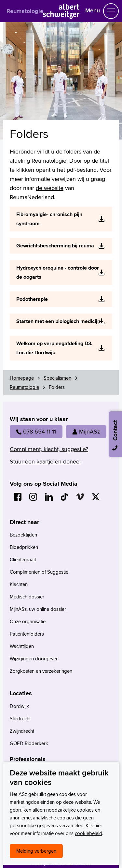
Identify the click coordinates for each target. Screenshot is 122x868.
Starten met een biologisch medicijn (58, 321)
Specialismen (57, 378)
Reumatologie (25, 11)
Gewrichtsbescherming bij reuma (55, 246)
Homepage (22, 378)
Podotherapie (32, 299)
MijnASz (86, 431)
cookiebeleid (88, 833)
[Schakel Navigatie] (111, 11)
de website (50, 188)
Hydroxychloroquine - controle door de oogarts (58, 272)
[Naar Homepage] (61, 17)
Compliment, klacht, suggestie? (49, 449)
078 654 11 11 (36, 431)
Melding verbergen (36, 851)
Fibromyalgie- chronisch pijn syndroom (49, 219)
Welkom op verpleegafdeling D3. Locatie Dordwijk (54, 348)
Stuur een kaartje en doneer (46, 461)
